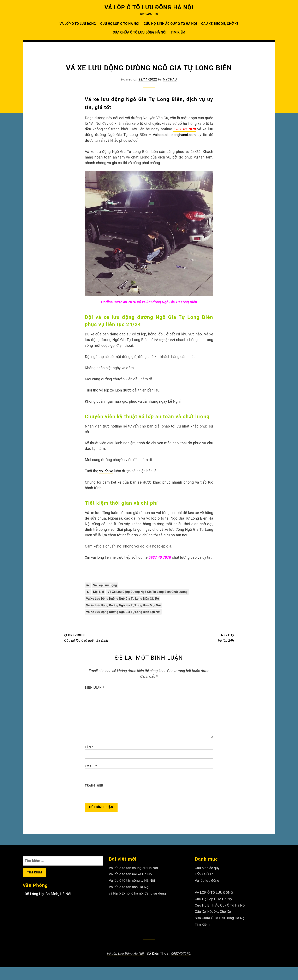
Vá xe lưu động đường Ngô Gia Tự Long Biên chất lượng (151, 592)
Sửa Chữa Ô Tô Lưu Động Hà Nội (140, 32)
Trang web (94, 796)
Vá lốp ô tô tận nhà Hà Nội (130, 900)
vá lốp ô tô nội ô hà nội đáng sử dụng (139, 906)
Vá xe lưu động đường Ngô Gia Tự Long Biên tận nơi (126, 613)
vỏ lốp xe (106, 471)
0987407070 (182, 966)
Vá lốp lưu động (106, 585)
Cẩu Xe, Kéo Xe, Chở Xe (220, 24)
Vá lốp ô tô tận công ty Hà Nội (133, 894)
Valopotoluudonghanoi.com (174, 135)
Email (91, 776)
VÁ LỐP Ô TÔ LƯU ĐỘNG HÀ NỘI (149, 7)
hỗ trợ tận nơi (171, 340)
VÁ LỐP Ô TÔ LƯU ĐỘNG (78, 24)
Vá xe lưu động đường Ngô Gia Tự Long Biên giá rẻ (125, 599)
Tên (89, 756)
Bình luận (95, 690)
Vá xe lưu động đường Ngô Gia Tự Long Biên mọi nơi (126, 606)
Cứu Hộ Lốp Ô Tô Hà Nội (120, 24)
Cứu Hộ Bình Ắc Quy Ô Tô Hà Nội (170, 24)
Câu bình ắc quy (208, 881)
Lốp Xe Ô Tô (205, 887)
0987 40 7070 (184, 129)
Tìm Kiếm (178, 32)
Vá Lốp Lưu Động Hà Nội (125, 966)
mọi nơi (99, 592)
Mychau (171, 79)
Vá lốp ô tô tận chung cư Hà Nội (135, 881)
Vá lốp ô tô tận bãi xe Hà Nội (132, 887)
